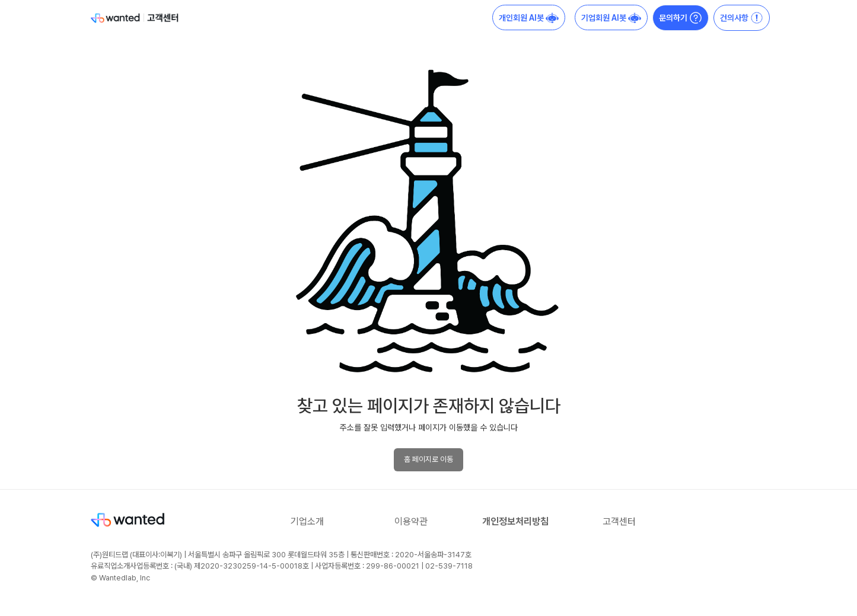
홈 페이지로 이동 (428, 459)
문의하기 (681, 18)
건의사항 (742, 18)
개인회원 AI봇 (529, 18)
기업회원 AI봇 (611, 18)
